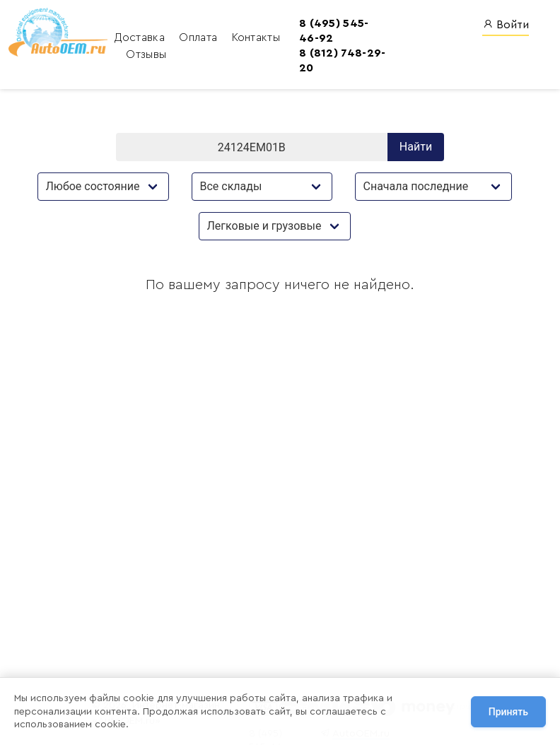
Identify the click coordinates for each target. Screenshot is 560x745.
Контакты (240, 38)
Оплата (184, 38)
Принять (508, 712)
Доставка (126, 38)
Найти (416, 149)
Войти (506, 25)
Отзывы (130, 55)
